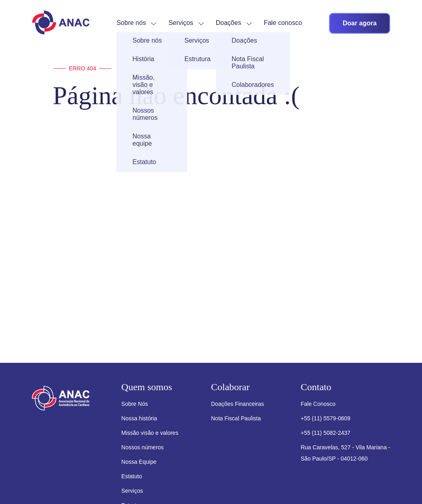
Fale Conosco (318, 404)
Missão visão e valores (150, 433)
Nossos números (142, 447)
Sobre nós (131, 23)
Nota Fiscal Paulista (236, 418)
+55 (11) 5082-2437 (326, 433)
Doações (229, 23)
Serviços (181, 23)
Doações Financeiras (238, 404)
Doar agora (360, 23)
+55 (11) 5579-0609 (326, 418)
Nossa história (139, 418)
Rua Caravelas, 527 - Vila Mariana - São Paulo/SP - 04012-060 (345, 453)
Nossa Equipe (139, 462)
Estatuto (131, 476)
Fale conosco (283, 23)
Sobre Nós (134, 404)
